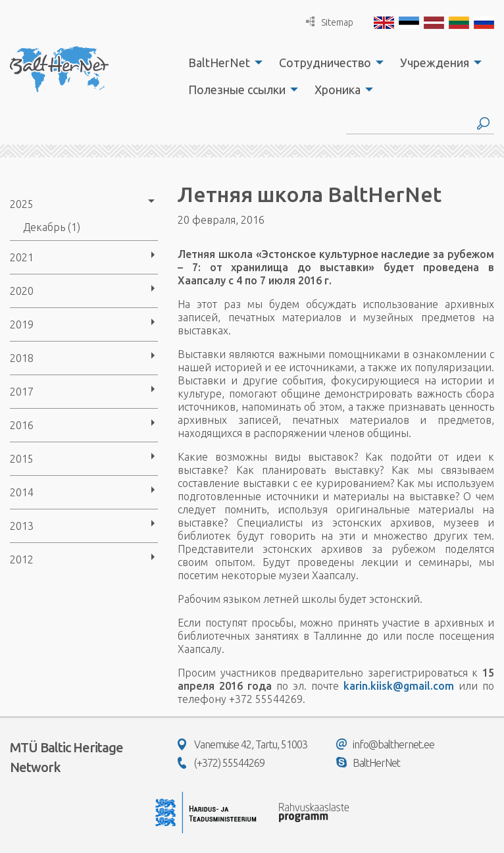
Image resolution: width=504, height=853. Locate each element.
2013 (22, 526)
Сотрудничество (325, 63)
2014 (22, 492)
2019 (22, 324)
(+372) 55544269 (221, 763)
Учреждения (435, 63)
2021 (22, 257)
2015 (22, 459)
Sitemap (330, 22)
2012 (22, 559)
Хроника (338, 90)
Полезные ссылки (237, 90)
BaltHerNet (219, 63)
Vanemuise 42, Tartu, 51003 (242, 744)
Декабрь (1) (52, 227)
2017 (22, 392)
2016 (22, 425)
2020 (22, 291)
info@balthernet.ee (385, 744)
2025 (22, 204)
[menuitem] (222, 63)
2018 (22, 358)
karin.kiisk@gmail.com (399, 686)
